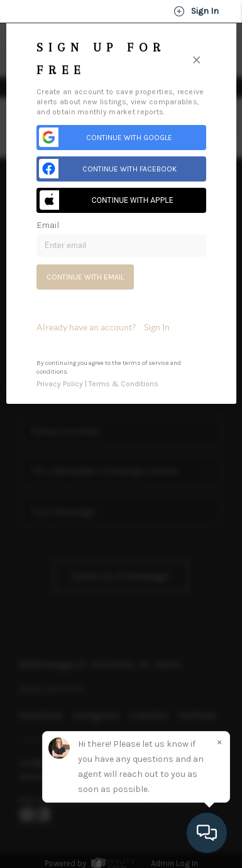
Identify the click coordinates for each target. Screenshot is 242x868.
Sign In (196, 11)
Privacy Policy (60, 384)
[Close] (196, 59)
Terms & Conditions (124, 384)
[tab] (121, 327)
